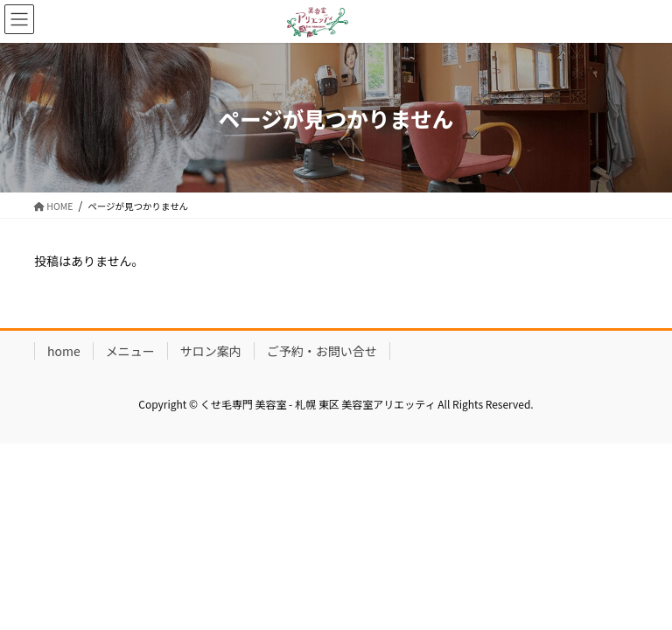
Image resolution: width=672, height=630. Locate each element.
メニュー (130, 351)
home (64, 351)
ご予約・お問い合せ (322, 351)
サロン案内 (211, 351)
